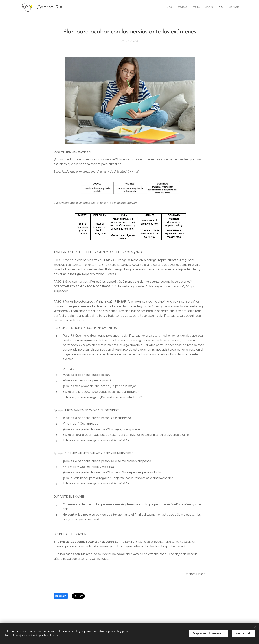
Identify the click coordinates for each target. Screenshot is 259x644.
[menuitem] (211, 8)
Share (61, 596)
